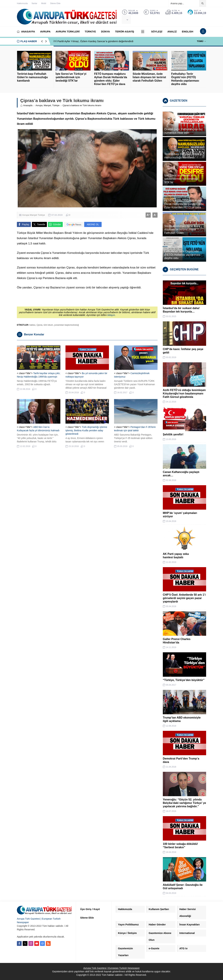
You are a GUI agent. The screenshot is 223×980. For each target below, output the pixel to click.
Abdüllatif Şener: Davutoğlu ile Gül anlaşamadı (183, 887)
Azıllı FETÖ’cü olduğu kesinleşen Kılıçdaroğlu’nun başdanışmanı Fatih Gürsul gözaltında (184, 393)
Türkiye (56, 105)
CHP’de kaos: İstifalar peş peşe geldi (183, 351)
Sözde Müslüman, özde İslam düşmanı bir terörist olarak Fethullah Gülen (149, 77)
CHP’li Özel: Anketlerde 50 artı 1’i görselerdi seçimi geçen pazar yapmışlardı (184, 598)
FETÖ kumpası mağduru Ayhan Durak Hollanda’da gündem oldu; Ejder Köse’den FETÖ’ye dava (111, 79)
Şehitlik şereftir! (173, 434)
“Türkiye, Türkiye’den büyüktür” (184, 680)
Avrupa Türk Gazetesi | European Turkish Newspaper (112, 968)
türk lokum (48, 325)
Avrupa (39, 105)
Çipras (39, 325)
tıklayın (111, 315)
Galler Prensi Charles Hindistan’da (177, 641)
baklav (32, 325)
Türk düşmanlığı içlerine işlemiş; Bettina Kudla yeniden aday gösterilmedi (86, 430)
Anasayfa (26, 105)
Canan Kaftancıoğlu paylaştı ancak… (181, 474)
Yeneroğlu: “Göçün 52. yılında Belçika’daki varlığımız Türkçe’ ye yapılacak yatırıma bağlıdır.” (184, 803)
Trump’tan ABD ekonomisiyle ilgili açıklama (182, 719)
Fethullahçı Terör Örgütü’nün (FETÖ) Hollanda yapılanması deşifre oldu (185, 79)
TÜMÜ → (202, 41)
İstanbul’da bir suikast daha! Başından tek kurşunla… (181, 310)
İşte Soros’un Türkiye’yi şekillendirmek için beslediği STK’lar (71, 77)
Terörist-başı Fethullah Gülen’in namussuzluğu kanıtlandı (32, 77)
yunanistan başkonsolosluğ (66, 325)
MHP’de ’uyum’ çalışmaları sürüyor (180, 515)
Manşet (47, 105)
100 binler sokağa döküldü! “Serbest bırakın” (180, 846)
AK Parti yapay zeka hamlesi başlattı (176, 556)
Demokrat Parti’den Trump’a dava (181, 760)
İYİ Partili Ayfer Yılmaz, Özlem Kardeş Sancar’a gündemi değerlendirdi (93, 41)
